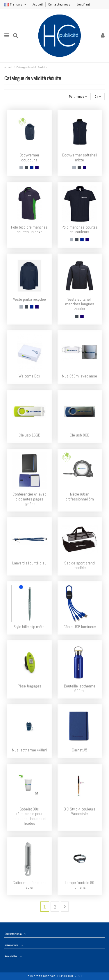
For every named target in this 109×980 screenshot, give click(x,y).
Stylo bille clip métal (29, 627)
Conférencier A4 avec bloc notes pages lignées (29, 499)
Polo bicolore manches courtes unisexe (29, 230)
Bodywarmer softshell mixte (80, 157)
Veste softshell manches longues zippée (80, 304)
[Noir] (26, 168)
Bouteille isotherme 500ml (80, 688)
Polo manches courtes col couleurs (80, 230)
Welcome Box (29, 376)
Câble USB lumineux (80, 627)
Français (16, 4)
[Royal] (32, 168)
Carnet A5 (79, 750)
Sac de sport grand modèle (79, 565)
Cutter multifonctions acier (30, 885)
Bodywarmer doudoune (29, 157)
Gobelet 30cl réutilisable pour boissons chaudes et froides (30, 816)
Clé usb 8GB (79, 435)
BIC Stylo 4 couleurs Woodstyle (79, 811)
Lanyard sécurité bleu (29, 563)
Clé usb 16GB (29, 435)
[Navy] (37, 168)
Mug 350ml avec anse (79, 376)
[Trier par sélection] (78, 97)
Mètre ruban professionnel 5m (80, 497)
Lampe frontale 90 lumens (79, 885)
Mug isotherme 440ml (30, 750)
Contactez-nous (60, 4)
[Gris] (21, 168)
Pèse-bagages (30, 686)
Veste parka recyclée (30, 299)
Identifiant (83, 4)
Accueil (38, 4)
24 (98, 97)
